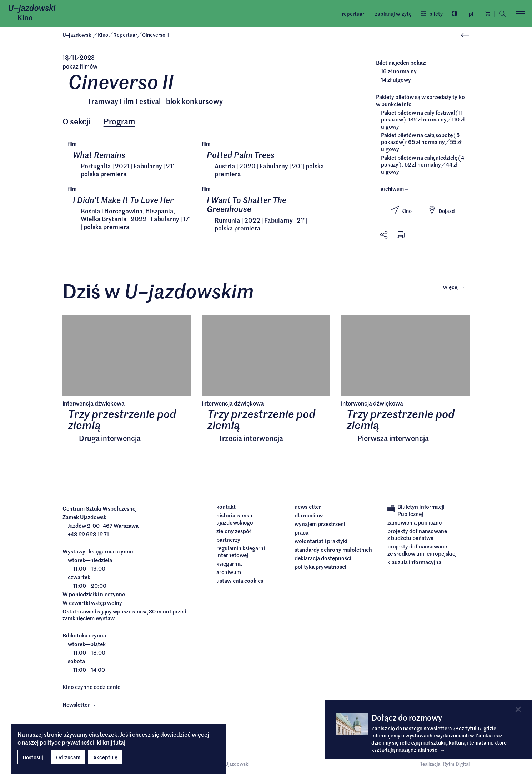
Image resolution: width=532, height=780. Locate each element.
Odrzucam (68, 757)
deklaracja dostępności (323, 560)
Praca (302, 534)
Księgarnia (230, 565)
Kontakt (226, 508)
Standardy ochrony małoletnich (333, 551)
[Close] (518, 709)
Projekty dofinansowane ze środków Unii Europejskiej (422, 552)
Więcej (456, 288)
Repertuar (351, 14)
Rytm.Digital (456, 766)
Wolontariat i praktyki (321, 543)
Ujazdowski (78, 35)
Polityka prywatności (320, 568)
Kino (25, 18)
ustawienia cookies (240, 582)
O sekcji (77, 121)
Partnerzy (228, 541)
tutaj (119, 742)
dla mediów (309, 517)
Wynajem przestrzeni (320, 526)
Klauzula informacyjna (414, 563)
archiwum (395, 189)
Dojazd (441, 210)
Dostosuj (33, 757)
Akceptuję (105, 757)
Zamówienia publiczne (415, 524)
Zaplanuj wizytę (391, 14)
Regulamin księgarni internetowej (241, 553)
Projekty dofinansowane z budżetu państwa (417, 536)
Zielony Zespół (234, 532)
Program (119, 121)
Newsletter (308, 508)
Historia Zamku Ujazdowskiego (235, 520)
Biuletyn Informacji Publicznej (416, 512)
